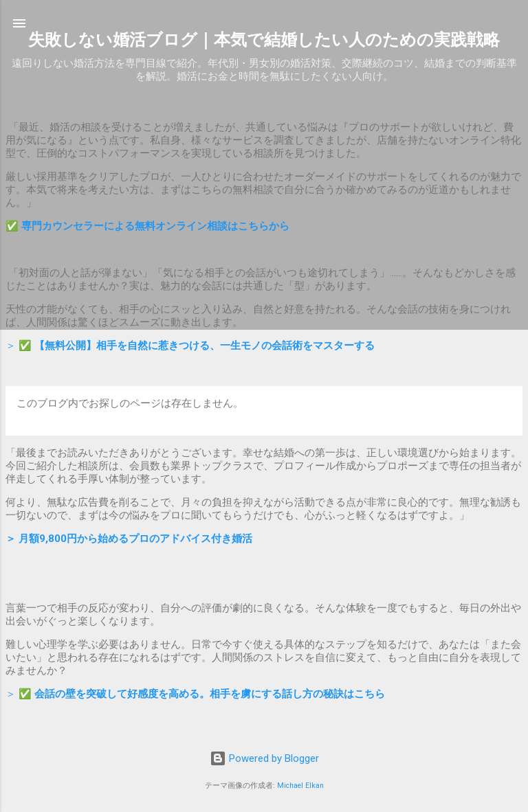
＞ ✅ (190, 346)
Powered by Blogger (264, 758)
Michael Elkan (300, 786)
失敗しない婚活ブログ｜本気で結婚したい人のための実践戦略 (264, 40)
